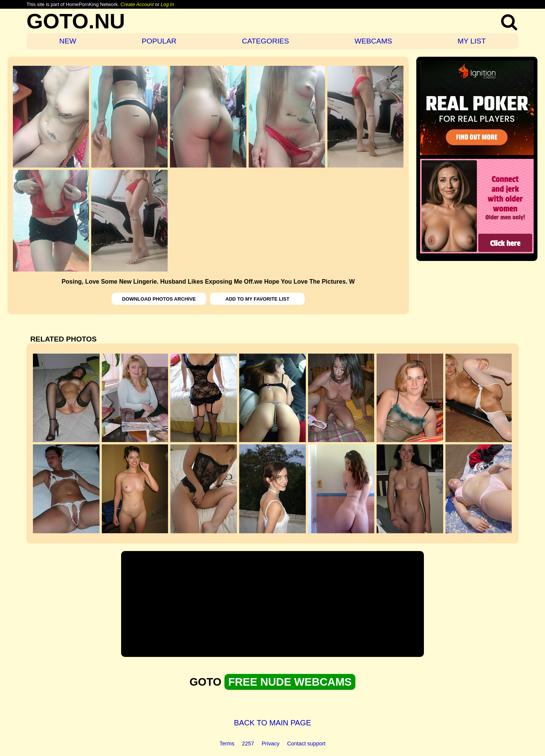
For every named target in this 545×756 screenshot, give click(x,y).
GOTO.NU (76, 21)
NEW (68, 41)
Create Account (137, 4)
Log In (167, 4)
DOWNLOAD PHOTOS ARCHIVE (159, 299)
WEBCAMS (373, 41)
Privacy (270, 744)
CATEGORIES (265, 41)
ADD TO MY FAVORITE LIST (257, 299)
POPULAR (159, 41)
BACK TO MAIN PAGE (272, 723)
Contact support (306, 744)
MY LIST (472, 41)
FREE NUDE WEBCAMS (290, 682)
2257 (248, 744)
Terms (227, 744)
